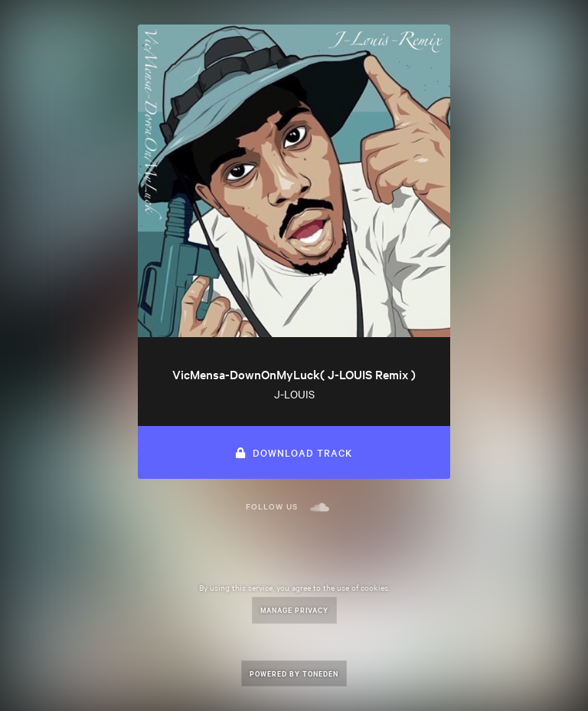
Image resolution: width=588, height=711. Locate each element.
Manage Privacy (294, 609)
